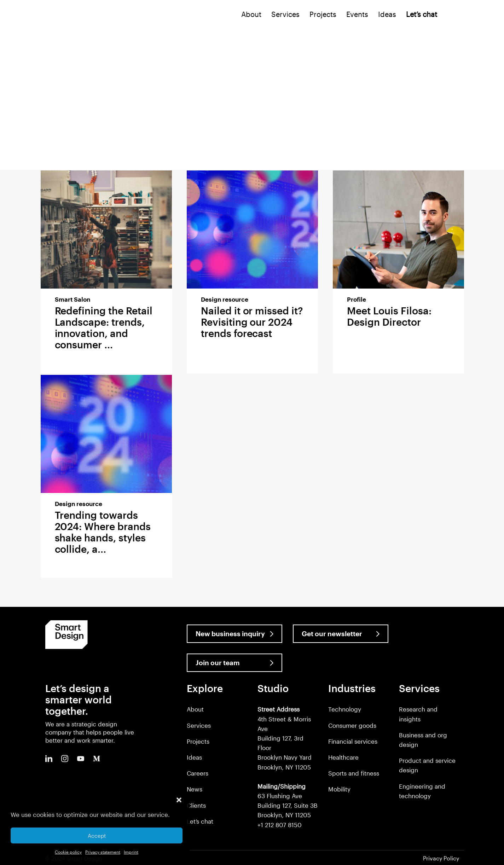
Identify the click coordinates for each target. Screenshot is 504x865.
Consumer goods (352, 725)
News (195, 789)
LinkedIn (49, 759)
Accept (97, 836)
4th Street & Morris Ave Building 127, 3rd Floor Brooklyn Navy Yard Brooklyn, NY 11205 (285, 738)
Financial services (353, 741)
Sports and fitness (354, 773)
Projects (323, 14)
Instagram (65, 759)
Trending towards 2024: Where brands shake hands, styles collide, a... (103, 532)
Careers (198, 773)
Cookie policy (68, 852)
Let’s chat (200, 821)
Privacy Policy (441, 858)
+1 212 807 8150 (280, 825)
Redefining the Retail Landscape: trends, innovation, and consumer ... (104, 327)
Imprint (131, 852)
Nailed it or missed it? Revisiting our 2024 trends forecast (252, 322)
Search (451, 16)
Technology (345, 709)
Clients (196, 805)
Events (357, 14)
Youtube (81, 759)
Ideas (387, 14)
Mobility (339, 789)
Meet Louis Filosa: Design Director (389, 316)
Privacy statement (103, 852)
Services (285, 14)
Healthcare (343, 757)
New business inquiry (230, 634)
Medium (97, 759)
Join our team (218, 663)
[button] (179, 800)
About (251, 14)
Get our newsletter (332, 634)
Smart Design (53, 15)
